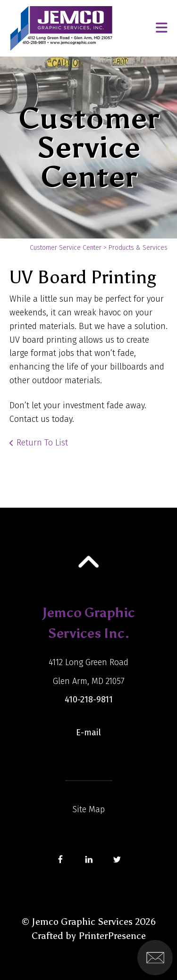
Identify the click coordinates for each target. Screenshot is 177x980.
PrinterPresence (112, 936)
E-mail (88, 733)
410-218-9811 (89, 700)
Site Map (89, 809)
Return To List (42, 443)
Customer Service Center (66, 248)
